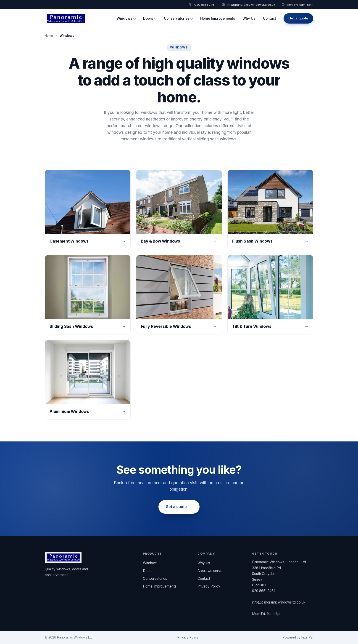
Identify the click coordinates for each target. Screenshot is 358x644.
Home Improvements (218, 18)
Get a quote (298, 18)
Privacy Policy (209, 586)
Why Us (249, 18)
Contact (270, 18)
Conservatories (177, 18)
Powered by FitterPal (298, 637)
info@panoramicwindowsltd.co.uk (251, 5)
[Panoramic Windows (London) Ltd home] (66, 19)
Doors (148, 18)
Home (49, 36)
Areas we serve (210, 571)
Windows (124, 18)
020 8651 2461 (205, 5)
